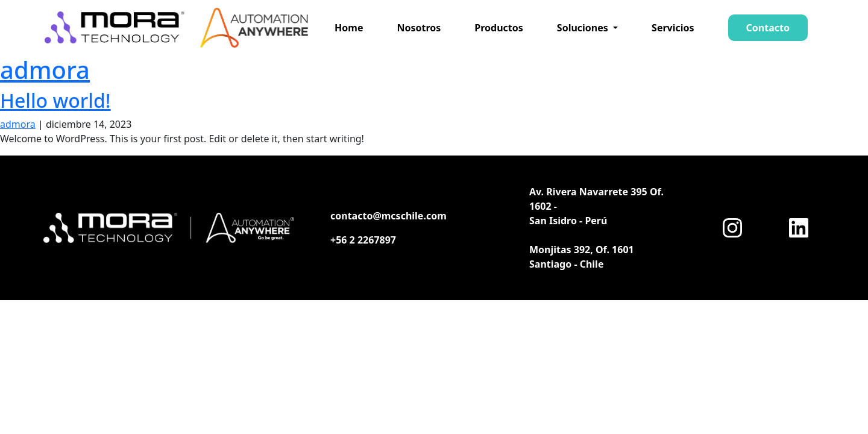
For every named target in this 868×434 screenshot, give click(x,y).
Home (349, 28)
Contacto (768, 28)
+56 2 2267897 (363, 240)
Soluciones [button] (584, 28)
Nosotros (419, 28)
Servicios (673, 28)
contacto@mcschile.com (388, 216)
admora (45, 70)
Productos (499, 28)
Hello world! (55, 100)
